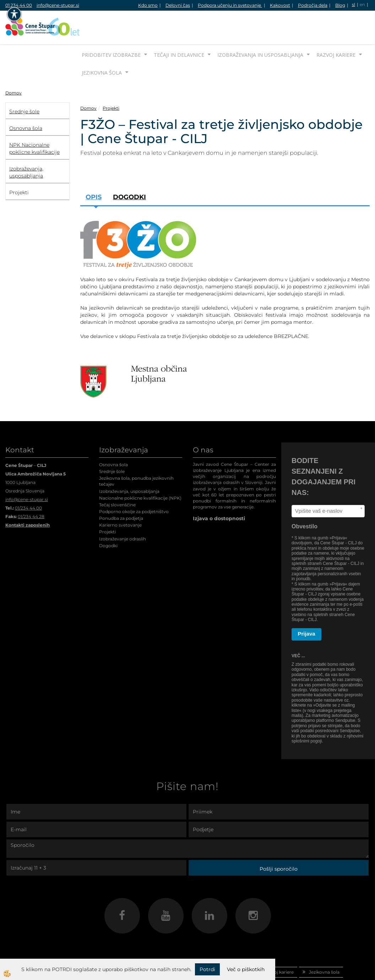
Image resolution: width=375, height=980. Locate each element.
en (362, 4)
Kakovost (280, 5)
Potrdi (207, 969)
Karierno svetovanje (120, 498)
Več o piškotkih (246, 969)
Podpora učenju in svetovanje (230, 5)
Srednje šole (112, 445)
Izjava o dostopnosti (219, 492)
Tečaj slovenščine (117, 478)
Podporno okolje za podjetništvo (134, 485)
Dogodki (108, 519)
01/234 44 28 (31, 490)
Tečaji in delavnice (179, 28)
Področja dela (313, 5)
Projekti (111, 81)
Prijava (307, 607)
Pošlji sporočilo (279, 842)
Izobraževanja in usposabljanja (260, 28)
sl (354, 4)
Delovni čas (178, 5)
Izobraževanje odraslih (123, 512)
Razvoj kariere (336, 28)
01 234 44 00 (19, 5)
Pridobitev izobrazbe (111, 28)
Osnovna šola (113, 438)
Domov (13, 66)
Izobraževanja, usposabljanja (129, 465)
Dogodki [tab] (129, 170)
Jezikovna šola (102, 46)
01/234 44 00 (28, 481)
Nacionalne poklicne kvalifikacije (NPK (140, 471)
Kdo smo (148, 5)
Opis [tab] (94, 170)
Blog (340, 5)
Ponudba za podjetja (121, 492)
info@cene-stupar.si (58, 5)
